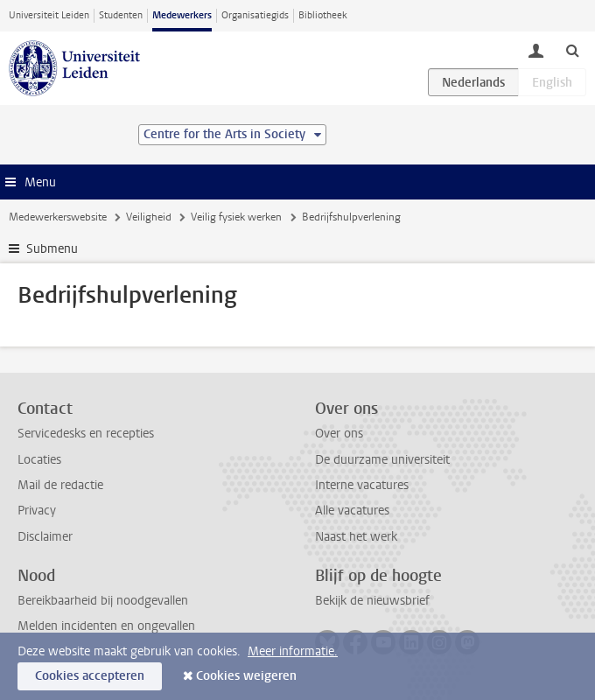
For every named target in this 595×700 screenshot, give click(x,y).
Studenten (121, 15)
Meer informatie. (293, 651)
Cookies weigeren (246, 676)
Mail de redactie (60, 485)
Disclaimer (45, 537)
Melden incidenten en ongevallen (106, 626)
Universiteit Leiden (49, 15)
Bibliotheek (323, 15)
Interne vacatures (362, 485)
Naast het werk (356, 537)
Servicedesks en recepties (86, 434)
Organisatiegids (255, 15)
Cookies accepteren (90, 676)
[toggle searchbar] (572, 50)
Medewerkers (182, 15)
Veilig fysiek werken (236, 217)
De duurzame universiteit (382, 460)
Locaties (39, 460)
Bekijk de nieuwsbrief (372, 601)
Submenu (52, 249)
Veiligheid (149, 217)
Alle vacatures (352, 511)
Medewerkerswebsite (58, 217)
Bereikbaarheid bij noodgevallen (103, 601)
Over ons (339, 434)
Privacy (37, 511)
